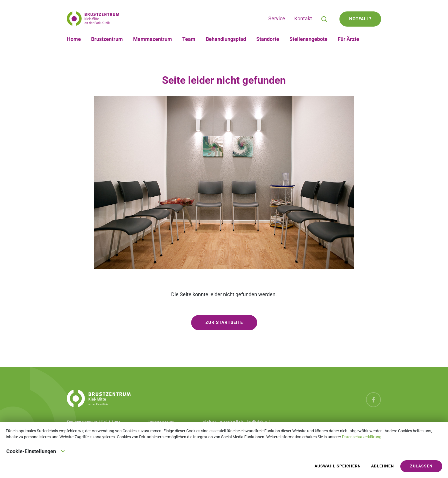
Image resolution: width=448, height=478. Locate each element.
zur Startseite (224, 322)
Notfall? (360, 19)
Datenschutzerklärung (362, 437)
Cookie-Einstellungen (36, 451)
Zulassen (421, 466)
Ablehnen (383, 466)
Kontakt (303, 18)
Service (277, 18)
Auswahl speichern (338, 466)
